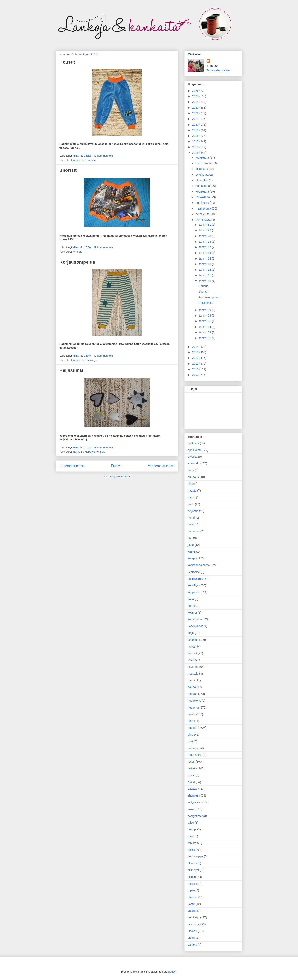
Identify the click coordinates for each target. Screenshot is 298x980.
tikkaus (192, 863)
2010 (196, 369)
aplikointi (193, 443)
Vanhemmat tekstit (161, 466)
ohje (190, 721)
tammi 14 (205, 258)
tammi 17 (205, 247)
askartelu (194, 463)
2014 (196, 347)
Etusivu (116, 466)
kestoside (194, 572)
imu (190, 538)
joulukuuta (203, 158)
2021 (196, 119)
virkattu (192, 931)
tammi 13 (205, 264)
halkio (192, 497)
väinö (191, 938)
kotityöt (192, 613)
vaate (191, 904)
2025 (196, 96)
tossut (192, 884)
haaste (192, 491)
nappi (191, 680)
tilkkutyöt (193, 870)
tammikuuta (203, 220)
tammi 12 (205, 270)
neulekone (194, 701)
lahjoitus (193, 640)
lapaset (192, 653)
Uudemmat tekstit (72, 466)
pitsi (190, 741)
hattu (191, 504)
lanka (191, 647)
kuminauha (195, 619)
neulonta (193, 707)
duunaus (193, 477)
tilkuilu (192, 877)
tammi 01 (205, 338)
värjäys (192, 945)
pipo (190, 735)
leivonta (193, 667)
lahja (191, 633)
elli (189, 484)
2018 (196, 136)
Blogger (172, 972)
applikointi (79, 160)
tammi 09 (205, 310)
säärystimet (195, 816)
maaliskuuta (204, 208)
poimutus (194, 748)
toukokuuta (203, 197)
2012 (196, 358)
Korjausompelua (77, 262)
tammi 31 (205, 225)
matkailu (193, 674)
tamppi (192, 829)
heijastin (78, 452)
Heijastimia (71, 370)
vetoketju (193, 917)
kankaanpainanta (199, 565)
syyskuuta (202, 175)
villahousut (195, 924)
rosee (191, 775)
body (191, 470)
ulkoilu (192, 897)
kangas (192, 558)
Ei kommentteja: (104, 156)
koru (190, 606)
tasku (191, 850)
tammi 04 (205, 327)
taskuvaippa (195, 856)
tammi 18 (205, 242)
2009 (196, 375)
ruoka (191, 782)
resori (191, 762)
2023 (196, 108)
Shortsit (68, 170)
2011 (196, 364)
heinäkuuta (203, 186)
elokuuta (201, 180)
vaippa (192, 911)
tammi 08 (205, 316)
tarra (191, 836)
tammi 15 (205, 253)
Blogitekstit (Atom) (121, 477)
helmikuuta (203, 214)
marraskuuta (204, 163)
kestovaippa (195, 579)
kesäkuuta (203, 192)
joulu (191, 545)
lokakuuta (202, 169)
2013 (196, 352)
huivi (191, 524)
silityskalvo (195, 802)
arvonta (193, 457)
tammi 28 (205, 236)
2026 (196, 91)
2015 (196, 153)
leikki (191, 660)
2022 (196, 113)
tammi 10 (205, 281)
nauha (192, 687)
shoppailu (194, 795)
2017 (196, 141)
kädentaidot (195, 626)
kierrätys (92, 360)
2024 (196, 102)
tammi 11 (205, 275)
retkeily (192, 768)
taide (191, 823)
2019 (196, 130)
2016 (196, 147)
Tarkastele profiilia (218, 70)
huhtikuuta (203, 203)
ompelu (91, 160)
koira (191, 599)
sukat (191, 809)
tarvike (192, 843)
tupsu (191, 890)
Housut (67, 62)
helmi (191, 518)
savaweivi (194, 789)
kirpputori (194, 592)
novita (192, 714)
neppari (193, 694)
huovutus (194, 531)
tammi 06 (205, 321)
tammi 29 (205, 230)
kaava (192, 551)
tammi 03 (205, 332)
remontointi (195, 755)
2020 (196, 125)
